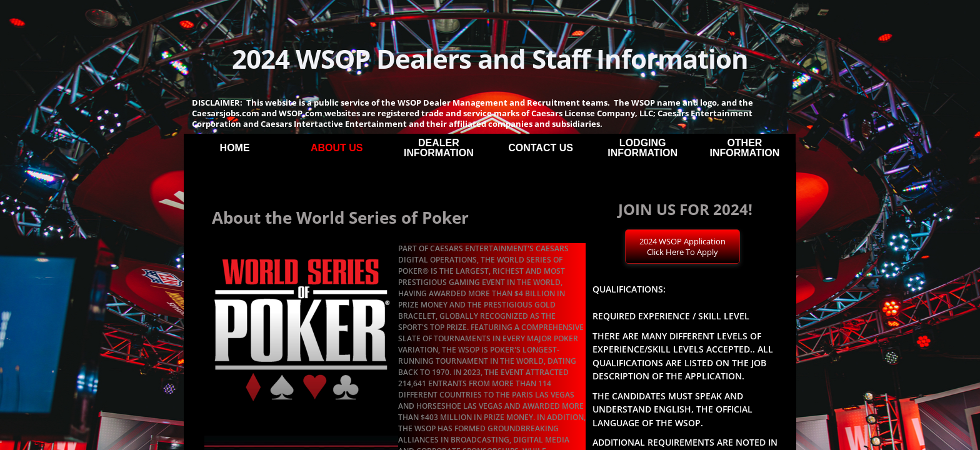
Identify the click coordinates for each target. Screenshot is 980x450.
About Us (337, 148)
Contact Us (541, 148)
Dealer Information (439, 148)
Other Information (745, 148)
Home (235, 148)
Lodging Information (642, 148)
